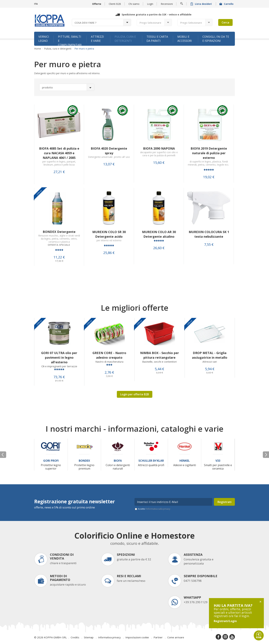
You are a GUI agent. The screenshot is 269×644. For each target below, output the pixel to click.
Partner (158, 637)
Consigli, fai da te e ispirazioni (216, 39)
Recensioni (167, 4)
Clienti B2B (115, 4)
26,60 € (159, 248)
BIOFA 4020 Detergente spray (109, 151)
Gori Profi (51, 461)
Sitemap (89, 637)
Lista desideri (201, 4)
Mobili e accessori (185, 39)
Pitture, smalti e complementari (70, 40)
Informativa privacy (109, 637)
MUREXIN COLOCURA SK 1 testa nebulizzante (209, 234)
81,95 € (59, 381)
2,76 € (109, 372)
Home (38, 49)
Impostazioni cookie (137, 637)
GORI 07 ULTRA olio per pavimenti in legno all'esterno (59, 357)
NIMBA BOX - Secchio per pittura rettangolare (160, 355)
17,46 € (59, 261)
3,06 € (109, 376)
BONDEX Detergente (59, 232)
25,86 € (109, 253)
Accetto (154, 509)
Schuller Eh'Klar (151, 461)
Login (150, 4)
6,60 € (210, 373)
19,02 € (209, 177)
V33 (218, 461)
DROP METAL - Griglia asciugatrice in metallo (210, 355)
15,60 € (159, 163)
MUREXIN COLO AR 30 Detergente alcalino (159, 234)
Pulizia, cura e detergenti (125, 39)
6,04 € (160, 373)
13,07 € (109, 164)
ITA (36, 4)
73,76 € (59, 377)
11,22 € (59, 257)
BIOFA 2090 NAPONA (159, 148)
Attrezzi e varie (97, 39)
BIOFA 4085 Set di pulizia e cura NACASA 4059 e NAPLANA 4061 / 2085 (59, 153)
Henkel (185, 461)
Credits (75, 637)
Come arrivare (176, 637)
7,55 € (209, 245)
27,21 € (59, 172)
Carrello (227, 4)
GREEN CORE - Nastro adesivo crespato (109, 355)
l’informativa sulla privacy (158, 509)
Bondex (84, 461)
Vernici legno (44, 39)
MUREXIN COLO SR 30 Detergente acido (109, 234)
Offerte (97, 4)
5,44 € (159, 369)
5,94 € (210, 369)
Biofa (118, 461)
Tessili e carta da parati (157, 39)
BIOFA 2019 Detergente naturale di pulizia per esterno (209, 153)
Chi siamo (134, 4)
